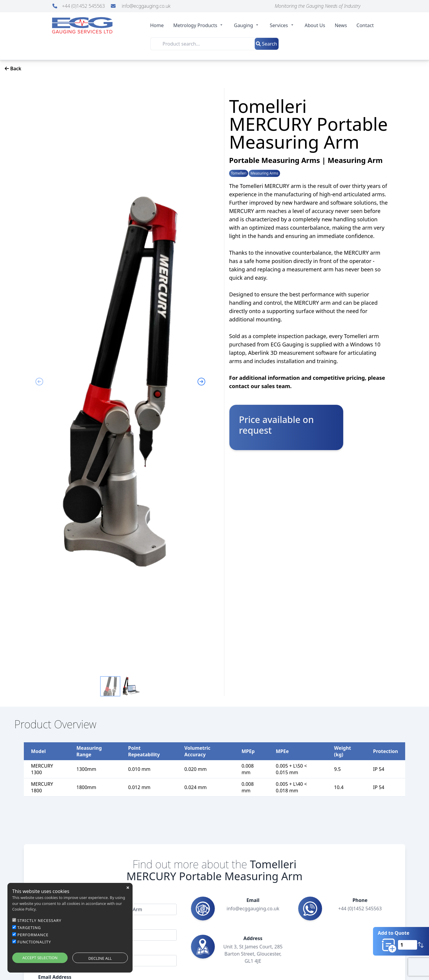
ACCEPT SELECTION (40, 958)
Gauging (247, 25)
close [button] (128, 888)
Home (157, 25)
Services (282, 25)
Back (13, 69)
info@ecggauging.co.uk (141, 6)
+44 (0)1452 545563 (79, 6)
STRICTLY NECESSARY (39, 920)
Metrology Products (199, 25)
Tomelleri (239, 173)
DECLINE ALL (100, 958)
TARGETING (29, 928)
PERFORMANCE (33, 935)
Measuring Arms (264, 173)
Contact (365, 25)
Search (266, 44)
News (341, 25)
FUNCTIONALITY (34, 942)
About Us (315, 25)
